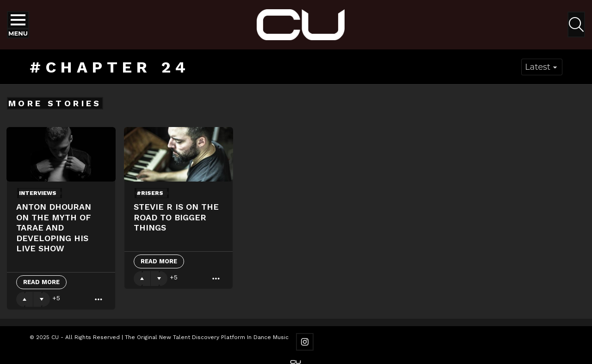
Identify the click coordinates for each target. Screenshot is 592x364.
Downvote (42, 299)
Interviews (38, 193)
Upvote (25, 299)
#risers (150, 193)
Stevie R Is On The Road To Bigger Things (176, 217)
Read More (41, 282)
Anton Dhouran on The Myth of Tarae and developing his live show (54, 227)
